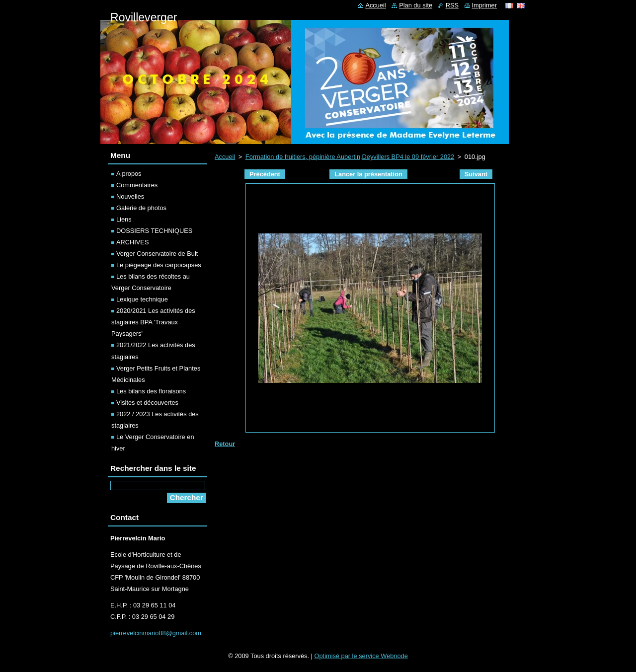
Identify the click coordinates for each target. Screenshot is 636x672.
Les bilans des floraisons (151, 391)
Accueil (225, 157)
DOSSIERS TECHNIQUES (154, 231)
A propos (129, 174)
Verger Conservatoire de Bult (157, 254)
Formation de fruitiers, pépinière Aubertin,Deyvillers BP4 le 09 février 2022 (350, 157)
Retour (225, 444)
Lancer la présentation (368, 174)
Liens (124, 219)
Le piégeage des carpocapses (159, 265)
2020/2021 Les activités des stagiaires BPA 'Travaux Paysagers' (153, 322)
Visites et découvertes (147, 403)
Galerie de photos (141, 208)
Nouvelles (130, 196)
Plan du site (416, 5)
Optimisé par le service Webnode (361, 656)
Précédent (265, 174)
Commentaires (137, 185)
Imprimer (484, 5)
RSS (452, 5)
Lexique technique (142, 299)
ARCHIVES (132, 242)
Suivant (476, 174)
